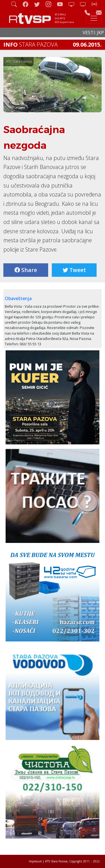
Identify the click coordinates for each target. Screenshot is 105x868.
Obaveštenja (18, 298)
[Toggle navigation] (94, 18)
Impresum (35, 861)
